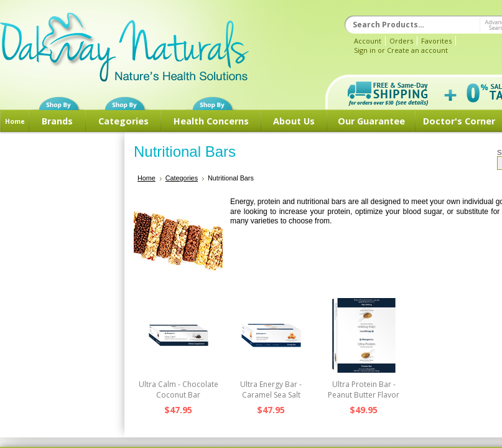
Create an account (417, 50)
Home (15, 121)
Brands (57, 121)
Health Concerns (211, 121)
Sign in (365, 50)
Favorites (436, 41)
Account (368, 41)
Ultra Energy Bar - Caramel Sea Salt (271, 390)
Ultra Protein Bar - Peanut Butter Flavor (364, 390)
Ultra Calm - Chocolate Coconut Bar (179, 390)
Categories (123, 121)
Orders (401, 41)
